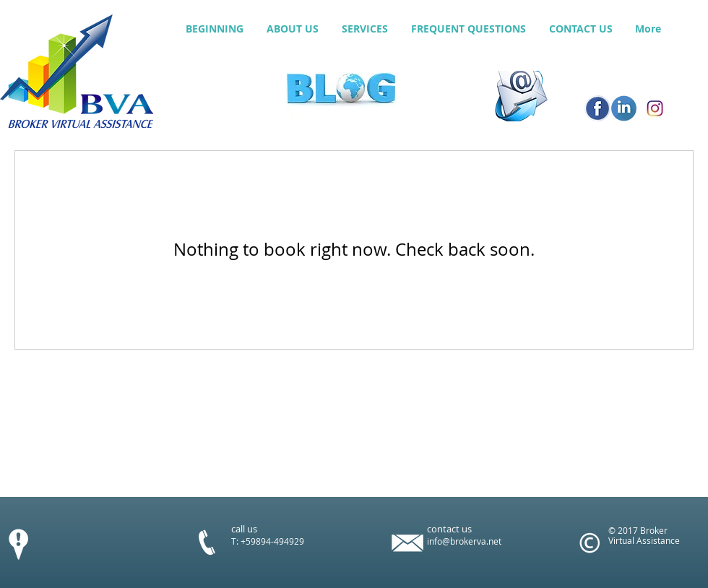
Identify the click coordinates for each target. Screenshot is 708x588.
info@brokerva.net (464, 541)
